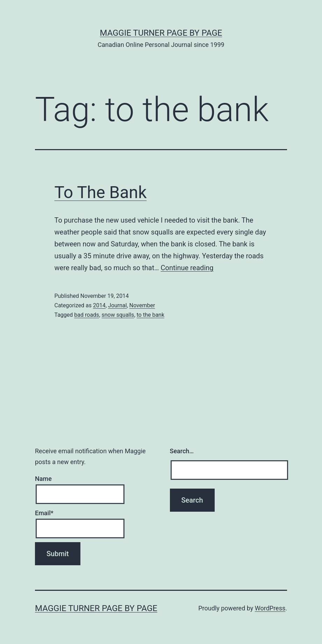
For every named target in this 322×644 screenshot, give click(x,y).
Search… (182, 451)
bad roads (87, 315)
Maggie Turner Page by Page (161, 33)
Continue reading (187, 268)
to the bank (151, 315)
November (142, 305)
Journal (117, 305)
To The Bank (101, 192)
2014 (99, 305)
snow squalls (118, 315)
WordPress (270, 608)
